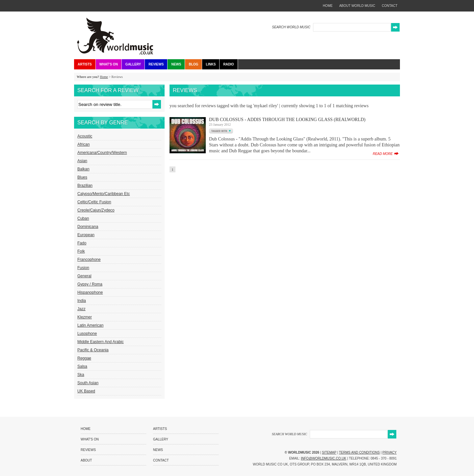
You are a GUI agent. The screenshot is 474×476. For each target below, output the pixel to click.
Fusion (83, 268)
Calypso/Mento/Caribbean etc (104, 194)
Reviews (156, 64)
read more (383, 154)
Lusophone (87, 334)
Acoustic (85, 136)
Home (104, 77)
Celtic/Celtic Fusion (94, 202)
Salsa (82, 366)
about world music (357, 6)
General (84, 276)
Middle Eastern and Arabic (101, 342)
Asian (82, 161)
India (82, 301)
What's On (109, 64)
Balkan (83, 169)
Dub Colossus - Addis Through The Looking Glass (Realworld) (287, 120)
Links (211, 64)
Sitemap (329, 452)
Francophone (89, 260)
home (328, 6)
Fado (82, 243)
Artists (85, 64)
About (86, 460)
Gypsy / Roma (90, 284)
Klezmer (85, 317)
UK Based (86, 391)
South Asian (88, 383)
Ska (81, 375)
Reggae (84, 358)
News (176, 64)
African (83, 144)
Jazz (81, 309)
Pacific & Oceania (93, 350)
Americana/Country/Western (102, 153)
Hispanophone (90, 292)
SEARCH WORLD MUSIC (291, 27)
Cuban (83, 218)
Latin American (90, 325)
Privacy (390, 452)
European (86, 235)
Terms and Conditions (359, 452)
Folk (81, 251)
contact (390, 6)
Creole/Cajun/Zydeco (96, 210)
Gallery (133, 64)
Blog (193, 64)
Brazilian (85, 186)
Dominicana (88, 227)
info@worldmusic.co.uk (324, 458)
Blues (82, 177)
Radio (228, 64)
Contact (161, 460)
